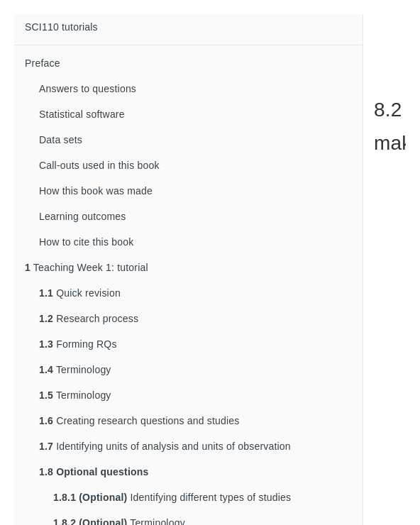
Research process (89, 319)
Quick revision (80, 293)
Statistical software (82, 114)
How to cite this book (86, 242)
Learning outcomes (82, 216)
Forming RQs (78, 344)
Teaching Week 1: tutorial (87, 267)
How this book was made (96, 191)
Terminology (75, 370)
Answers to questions (88, 89)
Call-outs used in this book (99, 165)
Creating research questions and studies (139, 421)
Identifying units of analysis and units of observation (165, 446)
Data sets (61, 140)
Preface (43, 63)
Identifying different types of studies (172, 497)
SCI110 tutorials (61, 27)
